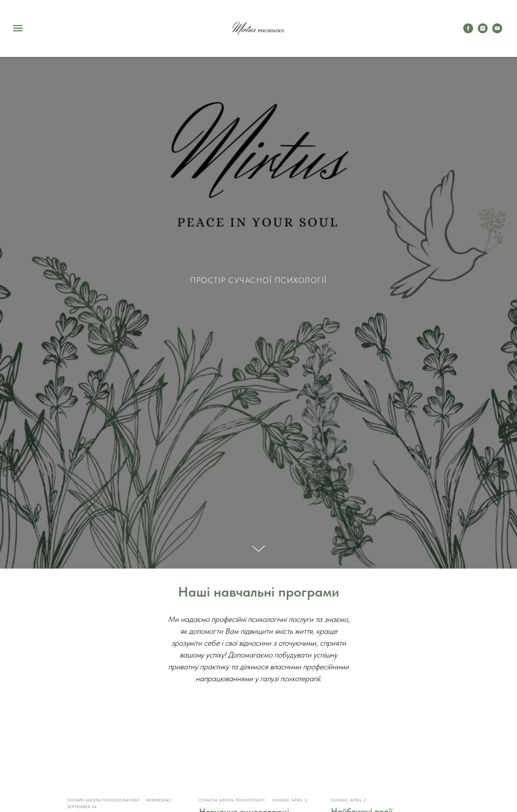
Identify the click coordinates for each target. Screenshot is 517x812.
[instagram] (483, 31)
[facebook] (468, 31)
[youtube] (497, 31)
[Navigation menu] (18, 28)
